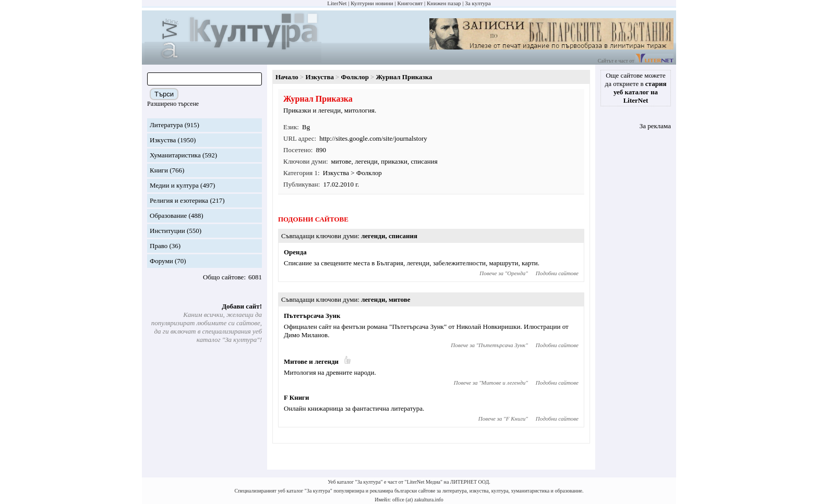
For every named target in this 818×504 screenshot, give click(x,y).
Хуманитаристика (175, 155)
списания (424, 161)
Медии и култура (174, 185)
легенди (366, 161)
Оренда (295, 252)
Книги (159, 170)
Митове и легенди (311, 361)
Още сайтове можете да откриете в (636, 88)
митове (341, 161)
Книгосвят (410, 3)
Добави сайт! (242, 306)
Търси (164, 94)
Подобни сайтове (557, 273)
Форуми (161, 261)
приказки (394, 161)
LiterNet (337, 3)
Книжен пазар (444, 3)
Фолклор (355, 77)
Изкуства (163, 140)
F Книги (297, 397)
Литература (166, 125)
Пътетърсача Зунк (312, 316)
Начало (287, 77)
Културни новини (372, 3)
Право (159, 246)
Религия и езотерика (179, 200)
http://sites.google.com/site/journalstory (373, 138)
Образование (168, 216)
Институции (167, 231)
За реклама (655, 126)
